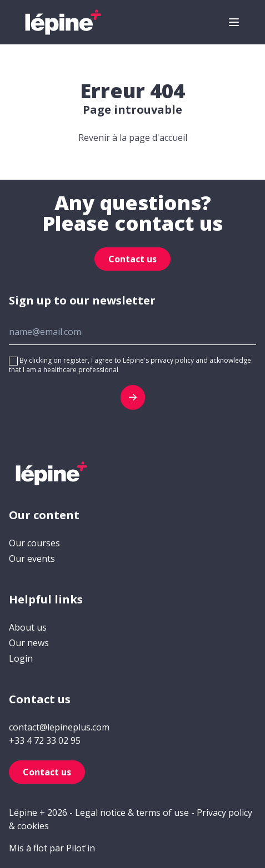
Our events (32, 559)
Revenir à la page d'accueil (133, 138)
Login (21, 658)
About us (28, 627)
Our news (29, 643)
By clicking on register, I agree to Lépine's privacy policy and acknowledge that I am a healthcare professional (130, 365)
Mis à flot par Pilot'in (52, 848)
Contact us (132, 259)
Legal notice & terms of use (133, 813)
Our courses (34, 543)
